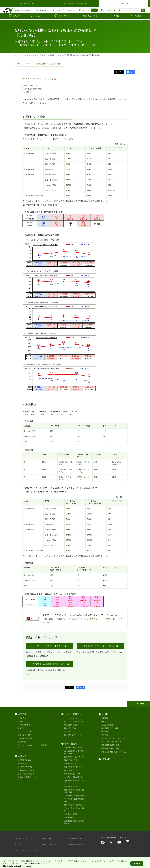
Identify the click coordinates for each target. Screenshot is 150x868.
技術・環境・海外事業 (26, 774)
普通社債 (105, 732)
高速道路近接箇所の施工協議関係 (74, 822)
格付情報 (105, 735)
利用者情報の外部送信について (80, 845)
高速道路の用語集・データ (28, 777)
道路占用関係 (69, 817)
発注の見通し (69, 770)
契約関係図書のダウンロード (74, 782)
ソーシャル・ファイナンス (111, 742)
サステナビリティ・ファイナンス (114, 738)
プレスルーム (35, 55)
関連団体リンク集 (48, 838)
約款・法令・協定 (24, 735)
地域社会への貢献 (71, 725)
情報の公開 (22, 742)
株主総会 (105, 721)
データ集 (67, 732)
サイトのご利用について (24, 838)
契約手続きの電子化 (72, 786)
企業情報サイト (124, 3)
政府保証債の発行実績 (110, 728)
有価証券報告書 (107, 725)
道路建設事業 (23, 764)
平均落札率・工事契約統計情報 (74, 800)
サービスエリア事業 (25, 767)
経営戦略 (21, 728)
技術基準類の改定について (74, 757)
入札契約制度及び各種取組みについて (74, 752)
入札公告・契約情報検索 (73, 777)
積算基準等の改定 (71, 760)
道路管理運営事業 (24, 760)
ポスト (120, 72)
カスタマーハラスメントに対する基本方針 (33, 746)
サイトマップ (20, 845)
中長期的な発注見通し (72, 774)
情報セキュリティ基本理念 (52, 845)
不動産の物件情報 (71, 814)
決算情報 (105, 718)
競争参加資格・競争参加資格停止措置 (74, 791)
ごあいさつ (22, 718)
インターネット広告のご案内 (74, 809)
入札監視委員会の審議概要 (74, 796)
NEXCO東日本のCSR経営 (74, 721)
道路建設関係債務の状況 (110, 745)
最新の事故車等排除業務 (73, 805)
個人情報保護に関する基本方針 (80, 838)
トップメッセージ (71, 718)
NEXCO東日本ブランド (26, 725)
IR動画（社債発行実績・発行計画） (114, 752)
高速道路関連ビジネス (26, 770)
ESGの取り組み (70, 728)
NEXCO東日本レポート (73, 735)
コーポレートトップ (22, 55)
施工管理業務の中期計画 (73, 767)
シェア (132, 72)
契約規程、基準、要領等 (73, 748)
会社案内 (21, 721)
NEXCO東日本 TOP (26, 3)
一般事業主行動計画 (25, 738)
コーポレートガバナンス (27, 732)
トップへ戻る (140, 704)
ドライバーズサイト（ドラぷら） (75, 3)
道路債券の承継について (110, 749)
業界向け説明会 (70, 764)
